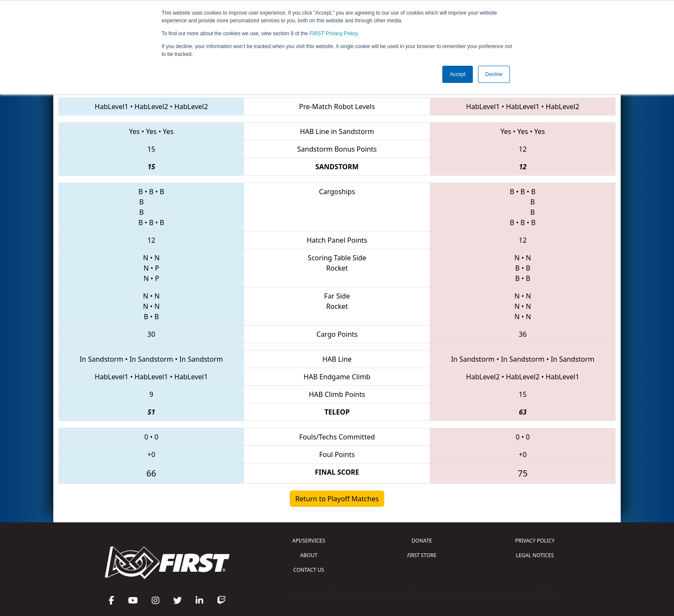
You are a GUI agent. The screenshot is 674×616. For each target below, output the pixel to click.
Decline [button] (494, 74)
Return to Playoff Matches (337, 499)
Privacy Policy (334, 34)
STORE (422, 555)
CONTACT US (309, 570)
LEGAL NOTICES (535, 555)
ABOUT (309, 555)
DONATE (422, 541)
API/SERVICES (309, 541)
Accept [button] (458, 74)
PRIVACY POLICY (535, 541)
